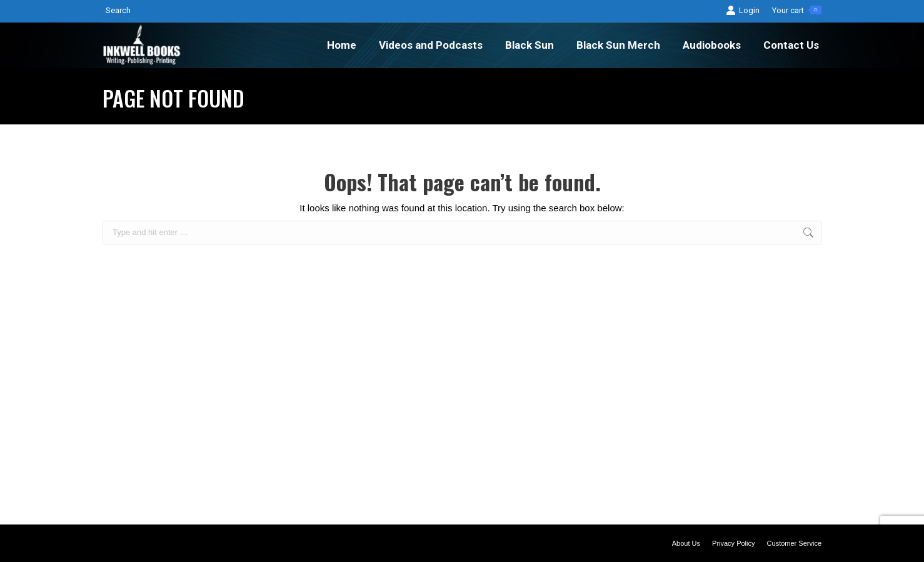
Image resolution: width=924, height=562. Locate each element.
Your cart (797, 10)
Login (743, 10)
